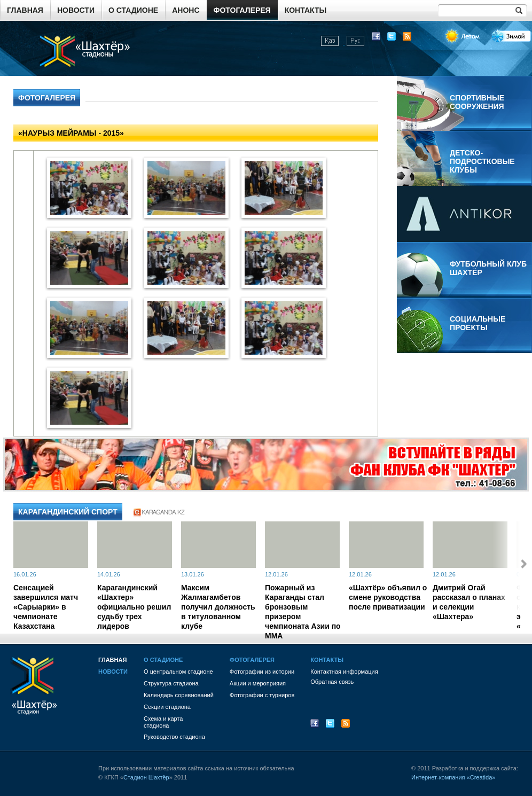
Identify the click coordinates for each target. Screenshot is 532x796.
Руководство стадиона (174, 737)
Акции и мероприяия (258, 683)
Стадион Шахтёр (146, 777)
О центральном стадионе (178, 672)
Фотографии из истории (262, 672)
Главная (25, 10)
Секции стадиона (167, 707)
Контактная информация (344, 672)
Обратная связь (332, 682)
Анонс (186, 10)
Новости (76, 10)
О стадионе (133, 10)
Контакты (306, 10)
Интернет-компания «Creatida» (453, 777)
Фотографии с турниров (262, 695)
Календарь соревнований (179, 695)
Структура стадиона (171, 683)
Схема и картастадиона (163, 722)
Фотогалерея (242, 10)
